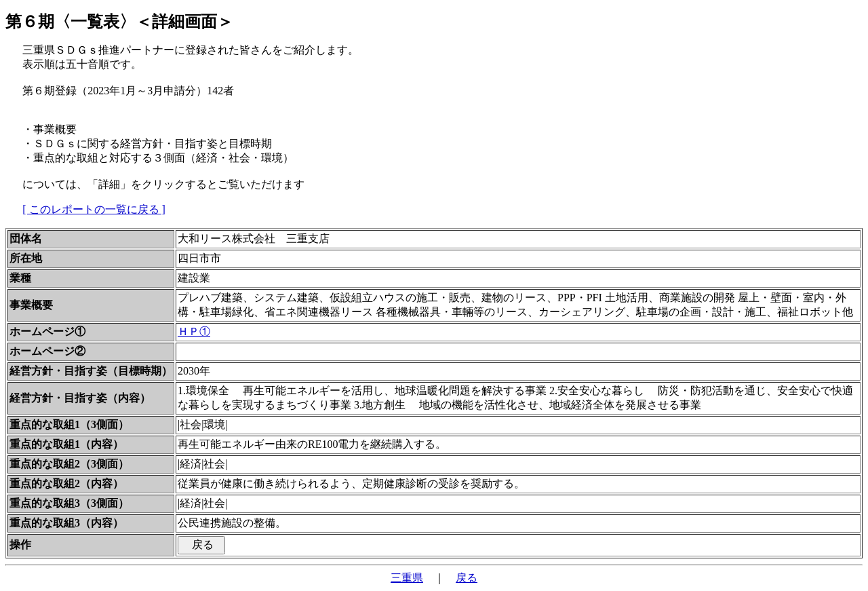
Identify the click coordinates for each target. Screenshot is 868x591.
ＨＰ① (194, 331)
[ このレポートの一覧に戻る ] (94, 209)
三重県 (407, 578)
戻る (467, 578)
